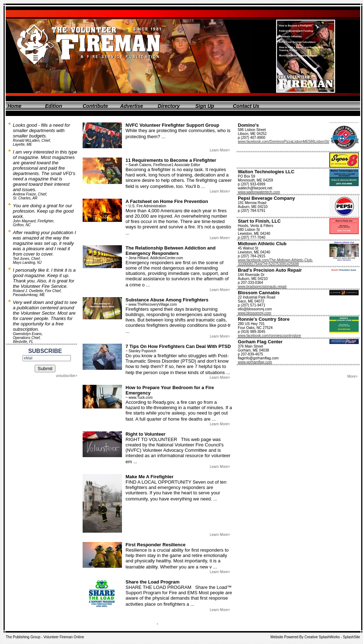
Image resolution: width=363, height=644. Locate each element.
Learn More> (220, 150)
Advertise (132, 106)
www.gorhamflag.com (255, 362)
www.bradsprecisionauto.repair (262, 287)
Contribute (95, 106)
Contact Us (246, 106)
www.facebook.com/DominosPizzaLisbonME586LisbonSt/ (284, 142)
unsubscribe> (67, 376)
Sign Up (205, 106)
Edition (53, 106)
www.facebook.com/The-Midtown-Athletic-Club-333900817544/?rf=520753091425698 (275, 262)
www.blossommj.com (254, 313)
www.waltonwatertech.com (259, 192)
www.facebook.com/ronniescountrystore (269, 336)
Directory (169, 106)
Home (14, 106)
